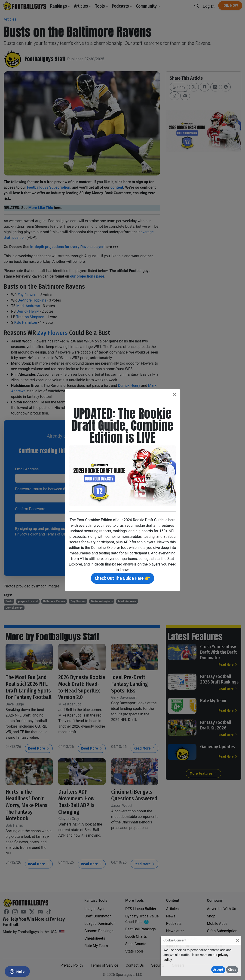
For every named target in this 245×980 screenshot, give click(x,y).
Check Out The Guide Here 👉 (122, 578)
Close (232, 970)
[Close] (237, 940)
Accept (218, 970)
